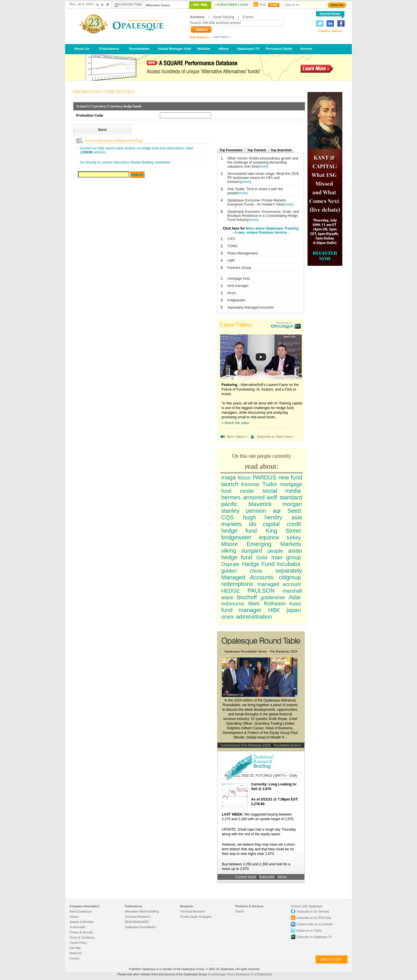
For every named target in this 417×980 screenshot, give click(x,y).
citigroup (290, 577)
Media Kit (76, 953)
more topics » (222, 37)
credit (294, 524)
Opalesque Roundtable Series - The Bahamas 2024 (261, 651)
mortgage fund (238, 279)
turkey (294, 538)
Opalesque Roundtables (140, 927)
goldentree (273, 598)
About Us (82, 48)
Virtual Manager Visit (174, 48)
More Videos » (237, 437)
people (275, 551)
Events (248, 17)
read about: (261, 466)
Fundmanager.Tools (221, 974)
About (282, 877)
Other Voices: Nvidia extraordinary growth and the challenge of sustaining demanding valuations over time (263, 162)
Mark (254, 604)
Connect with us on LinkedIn (315, 924)
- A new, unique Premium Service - (260, 232)
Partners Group (239, 268)
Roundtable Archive (287, 745)
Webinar (204, 48)
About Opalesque (81, 912)
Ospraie (230, 564)
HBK (274, 610)
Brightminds (264, 974)
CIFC (231, 239)
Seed (294, 511)
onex (227, 617)
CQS (227, 517)
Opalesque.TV (245, 974)
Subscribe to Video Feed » (276, 437)
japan (294, 610)
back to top (332, 959)
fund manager (238, 286)
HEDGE (231, 591)
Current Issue (246, 877)
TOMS (232, 246)
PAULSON (261, 591)
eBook (224, 48)
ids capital (264, 524)
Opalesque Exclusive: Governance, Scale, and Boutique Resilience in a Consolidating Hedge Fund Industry (263, 216)
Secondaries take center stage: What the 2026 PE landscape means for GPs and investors (263, 178)
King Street (283, 531)
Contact (74, 958)
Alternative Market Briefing (142, 912)
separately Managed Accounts (251, 307)
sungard (252, 551)
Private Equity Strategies (196, 917)
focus (232, 293)
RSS (263, 5)
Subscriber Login (232, 5)
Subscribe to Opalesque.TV (314, 937)
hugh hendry (263, 517)
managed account (279, 584)
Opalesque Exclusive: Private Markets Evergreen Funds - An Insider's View (257, 202)
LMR (231, 261)
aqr (277, 511)
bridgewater (236, 300)
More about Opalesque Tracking (272, 228)
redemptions (237, 584)
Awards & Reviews (82, 922)
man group (286, 557)
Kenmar (250, 484)
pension (256, 511)
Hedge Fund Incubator (271, 564)
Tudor (270, 484)
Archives (197, 17)
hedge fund (239, 531)
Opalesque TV (248, 48)
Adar (295, 597)
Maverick (260, 504)
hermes (231, 497)
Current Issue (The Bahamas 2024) (246, 745)
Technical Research (137, 917)
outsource (233, 604)
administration (254, 617)
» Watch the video (235, 423)
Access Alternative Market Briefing (113, 141)
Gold (262, 558)
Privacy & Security (81, 932)
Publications (109, 48)
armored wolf (260, 497)
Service (306, 48)
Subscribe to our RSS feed (314, 918)
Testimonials (77, 927)
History (74, 917)
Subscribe (267, 877)
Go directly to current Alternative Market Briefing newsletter (125, 162)
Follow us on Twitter (309, 931)
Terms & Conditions (82, 938)
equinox (269, 537)
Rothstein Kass (282, 604)
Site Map (75, 948)
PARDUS (264, 477)
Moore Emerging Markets (261, 544)
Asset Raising (223, 17)
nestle (247, 491)
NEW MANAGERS (137, 922)
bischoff (247, 597)
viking (229, 551)
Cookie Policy (78, 943)
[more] (263, 166)
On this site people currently (262, 456)
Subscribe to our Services (313, 912)
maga (228, 477)
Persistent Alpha (279, 48)
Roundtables (139, 48)
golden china (242, 571)
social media (282, 491)
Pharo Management (243, 253)
